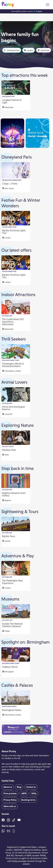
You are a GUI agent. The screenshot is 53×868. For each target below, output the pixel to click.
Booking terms (28, 800)
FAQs (34, 793)
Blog (19, 787)
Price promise (10, 793)
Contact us (31, 787)
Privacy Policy (10, 800)
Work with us (10, 806)
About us (8, 787)
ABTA (24, 793)
